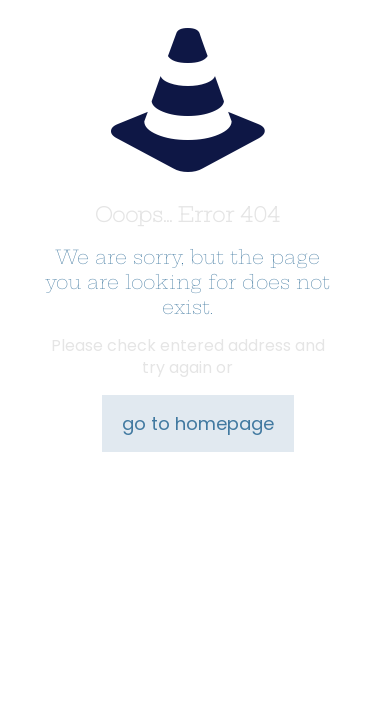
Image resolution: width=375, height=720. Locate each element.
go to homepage (198, 423)
